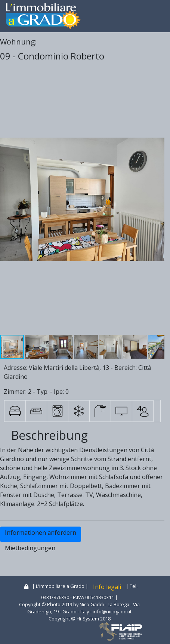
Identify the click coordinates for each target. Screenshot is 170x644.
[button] (158, 199)
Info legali (107, 587)
